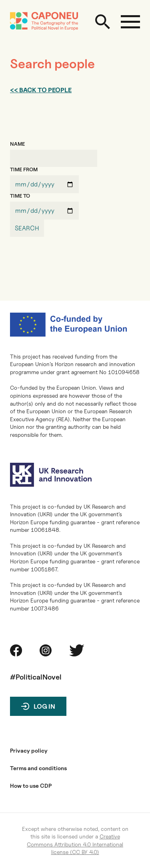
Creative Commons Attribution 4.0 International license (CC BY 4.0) (75, 844)
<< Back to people (41, 90)
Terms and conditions (38, 768)
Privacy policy (29, 751)
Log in (44, 706)
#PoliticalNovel (36, 677)
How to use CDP (31, 786)
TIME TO (20, 196)
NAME (17, 144)
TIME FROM (24, 169)
